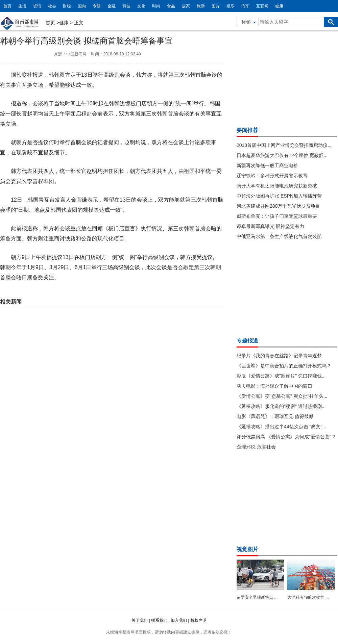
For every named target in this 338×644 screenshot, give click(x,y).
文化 (141, 6)
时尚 (156, 6)
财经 (67, 6)
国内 (82, 6)
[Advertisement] (287, 77)
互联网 (262, 6)
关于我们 (140, 620)
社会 (52, 6)
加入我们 (179, 620)
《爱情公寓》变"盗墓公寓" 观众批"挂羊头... (282, 396)
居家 (186, 6)
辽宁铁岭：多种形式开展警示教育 (272, 176)
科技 (126, 6)
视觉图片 (247, 549)
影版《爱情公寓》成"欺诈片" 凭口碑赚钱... (281, 376)
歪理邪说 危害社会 (256, 447)
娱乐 (231, 6)
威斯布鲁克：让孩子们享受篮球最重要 (277, 216)
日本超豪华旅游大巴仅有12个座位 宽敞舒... (282, 155)
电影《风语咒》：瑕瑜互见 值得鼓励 (275, 416)
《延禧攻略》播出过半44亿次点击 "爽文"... (281, 427)
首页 (7, 6)
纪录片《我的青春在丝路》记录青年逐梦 (279, 356)
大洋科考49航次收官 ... (308, 597)
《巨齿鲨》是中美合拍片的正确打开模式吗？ (284, 366)
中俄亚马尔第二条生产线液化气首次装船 (279, 236)
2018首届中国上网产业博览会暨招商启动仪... (284, 145)
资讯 (37, 6)
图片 (216, 6)
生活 (22, 6)
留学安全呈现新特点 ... (257, 597)
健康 (279, 6)
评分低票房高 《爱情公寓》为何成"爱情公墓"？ (286, 437)
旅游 (201, 6)
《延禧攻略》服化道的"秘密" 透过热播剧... (281, 406)
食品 (171, 6)
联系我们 (159, 620)
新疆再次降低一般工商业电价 (267, 165)
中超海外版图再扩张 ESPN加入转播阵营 (279, 196)
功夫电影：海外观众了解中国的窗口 (274, 386)
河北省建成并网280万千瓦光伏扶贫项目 (278, 206)
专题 (97, 6)
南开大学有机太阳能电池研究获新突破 (277, 186)
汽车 (245, 6)
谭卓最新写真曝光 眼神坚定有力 (270, 226)
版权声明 (198, 620)
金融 (112, 6)
